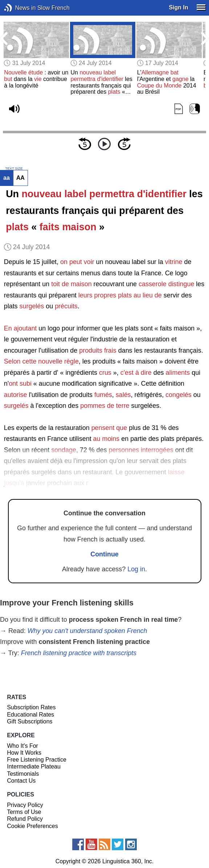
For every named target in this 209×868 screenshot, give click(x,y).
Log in (136, 569)
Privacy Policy (25, 805)
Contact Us (21, 781)
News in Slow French (19, 8)
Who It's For (22, 746)
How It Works (24, 753)
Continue (104, 554)
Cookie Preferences (32, 826)
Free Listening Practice (37, 760)
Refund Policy (25, 819)
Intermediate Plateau (34, 766)
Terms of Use (24, 812)
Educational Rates (30, 715)
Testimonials (23, 774)
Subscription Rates (31, 707)
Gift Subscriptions (30, 721)
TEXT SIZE (14, 169)
